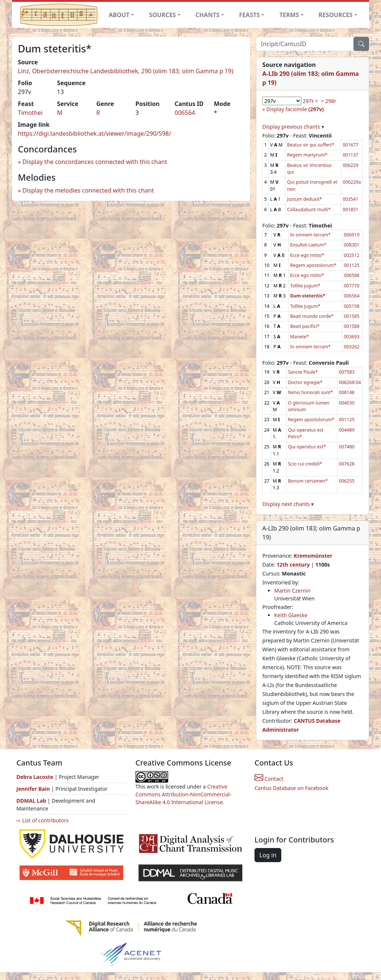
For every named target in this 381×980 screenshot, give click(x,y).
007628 (347, 464)
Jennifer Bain (34, 789)
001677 (350, 145)
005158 (352, 306)
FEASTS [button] (250, 15)
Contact (269, 779)
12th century (293, 565)
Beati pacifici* (305, 326)
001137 (350, 155)
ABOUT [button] (119, 15)
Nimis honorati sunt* (310, 392)
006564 (185, 113)
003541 (350, 199)
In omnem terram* (310, 235)
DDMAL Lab (31, 801)
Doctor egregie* (305, 382)
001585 (352, 316)
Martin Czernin (292, 591)
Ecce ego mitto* (307, 255)
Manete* (300, 337)
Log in (268, 855)
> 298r (328, 101)
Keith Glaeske (291, 615)
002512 (352, 255)
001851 (350, 209)
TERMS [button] (289, 15)
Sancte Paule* (303, 372)
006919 (352, 235)
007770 (352, 286)
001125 (352, 265)
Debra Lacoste (35, 777)
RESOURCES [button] (336, 15)
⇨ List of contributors (42, 820)
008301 (352, 245)
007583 (347, 372)
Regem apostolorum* (313, 265)
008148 (347, 392)
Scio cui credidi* (305, 464)
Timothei (30, 113)
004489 (347, 430)
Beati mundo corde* (312, 316)
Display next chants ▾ (288, 504)
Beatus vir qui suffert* (311, 145)
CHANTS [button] (207, 15)
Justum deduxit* (305, 199)
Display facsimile (295, 109)
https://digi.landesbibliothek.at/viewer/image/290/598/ (95, 133)
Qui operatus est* (307, 447)
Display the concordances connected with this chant (95, 162)
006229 (350, 165)
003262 (352, 347)
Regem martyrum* (308, 155)
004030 (347, 403)
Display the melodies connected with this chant (88, 190)
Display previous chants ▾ (293, 127)
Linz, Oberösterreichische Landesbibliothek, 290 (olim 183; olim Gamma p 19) (126, 71)
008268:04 (350, 382)
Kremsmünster (313, 556)
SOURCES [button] (163, 15)
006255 (347, 481)
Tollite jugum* (305, 286)
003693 (352, 337)
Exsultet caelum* (308, 245)
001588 (352, 326)
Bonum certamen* (308, 481)
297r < (310, 101)
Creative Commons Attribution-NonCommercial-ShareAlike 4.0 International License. (183, 794)
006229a (352, 182)
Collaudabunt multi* (309, 209)
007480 (347, 447)
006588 (352, 275)
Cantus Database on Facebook (292, 788)
